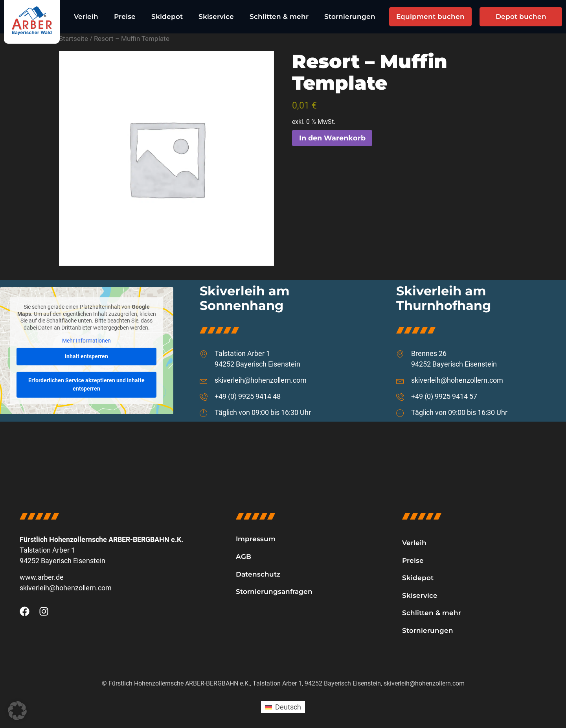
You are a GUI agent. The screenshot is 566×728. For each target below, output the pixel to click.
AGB (243, 557)
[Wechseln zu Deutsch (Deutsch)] (283, 707)
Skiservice (216, 17)
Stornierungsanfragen (274, 592)
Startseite (74, 39)
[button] (17, 711)
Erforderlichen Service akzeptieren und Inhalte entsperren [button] (86, 384)
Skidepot (167, 17)
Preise (125, 17)
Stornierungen (350, 17)
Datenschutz (258, 574)
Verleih (86, 17)
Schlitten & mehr (279, 17)
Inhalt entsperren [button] (86, 356)
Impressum (256, 539)
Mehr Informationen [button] (86, 341)
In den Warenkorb (332, 138)
